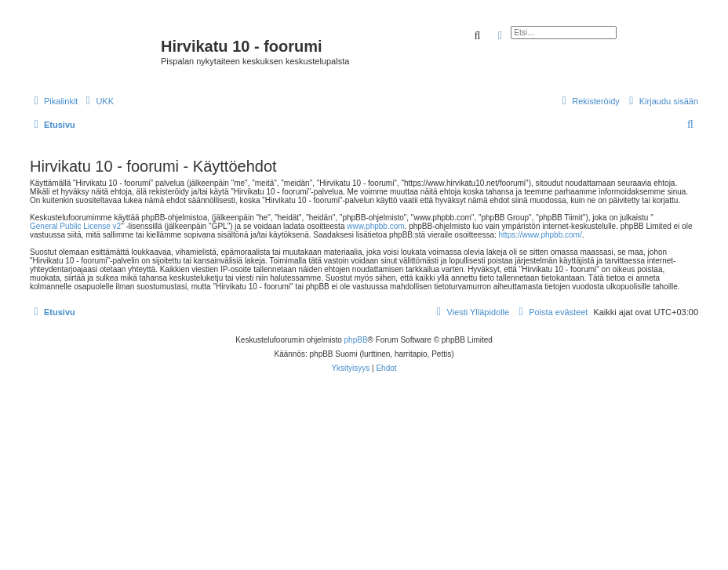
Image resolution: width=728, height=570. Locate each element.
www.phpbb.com (375, 226)
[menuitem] (98, 101)
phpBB (356, 340)
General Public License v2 (75, 226)
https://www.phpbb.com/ (541, 235)
